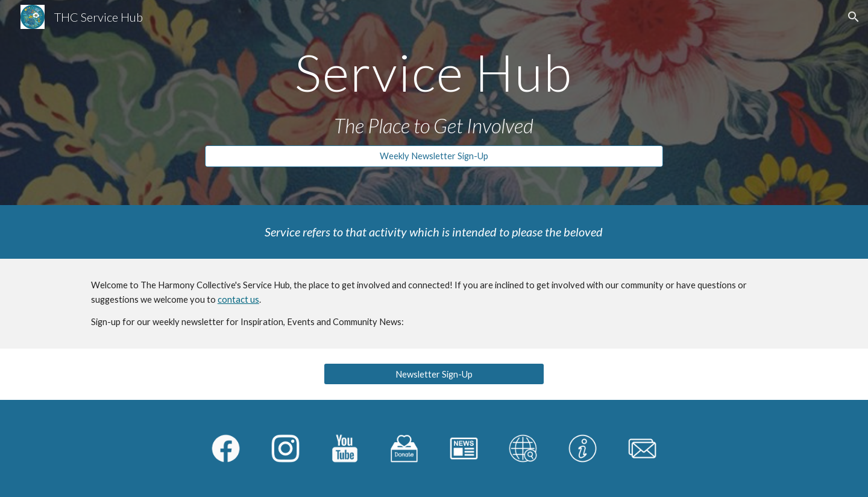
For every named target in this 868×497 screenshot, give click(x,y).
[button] (854, 17)
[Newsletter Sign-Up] (434, 374)
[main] (434, 72)
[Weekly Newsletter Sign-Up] (434, 156)
